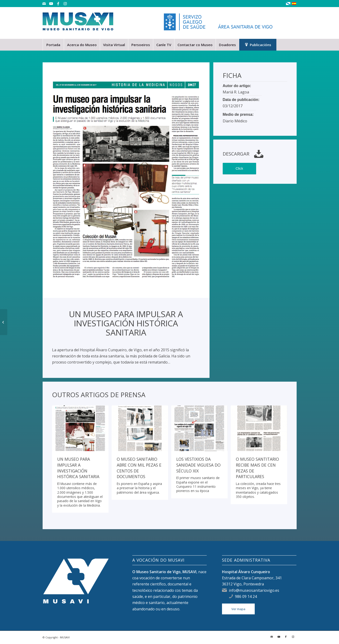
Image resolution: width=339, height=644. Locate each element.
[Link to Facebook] (58, 4)
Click (239, 168)
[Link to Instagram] (65, 4)
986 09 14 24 (246, 596)
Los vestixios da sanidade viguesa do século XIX (198, 465)
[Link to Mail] (44, 4)
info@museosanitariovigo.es (254, 590)
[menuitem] (53, 45)
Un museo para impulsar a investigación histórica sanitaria (78, 468)
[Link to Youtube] (51, 4)
